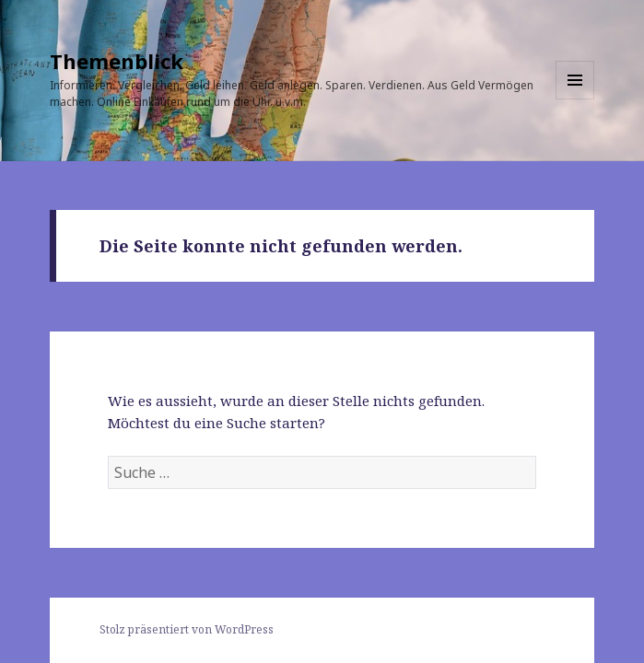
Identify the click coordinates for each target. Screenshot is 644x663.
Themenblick (117, 61)
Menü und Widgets (575, 99)
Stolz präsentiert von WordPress (187, 629)
